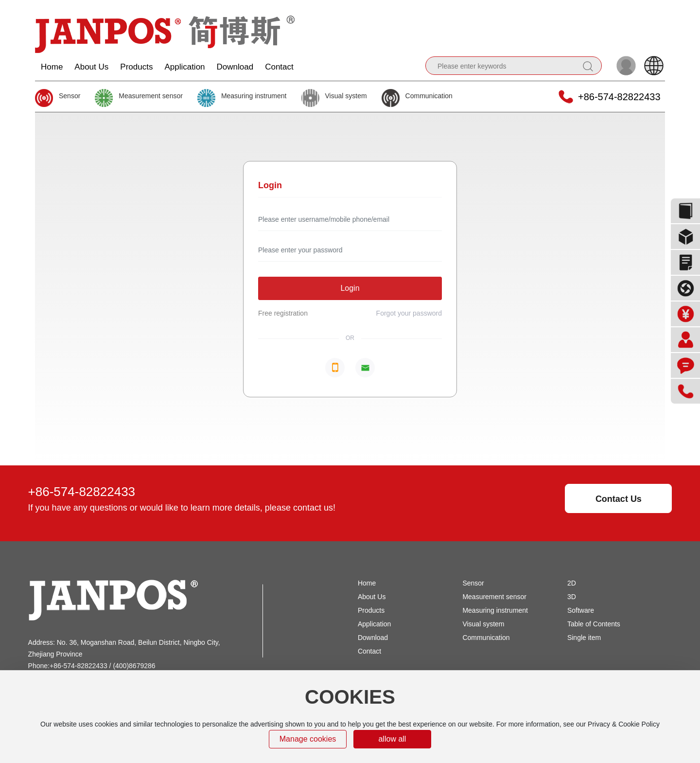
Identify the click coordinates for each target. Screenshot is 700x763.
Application (375, 624)
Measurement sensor (151, 96)
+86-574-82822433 (619, 97)
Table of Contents (594, 624)
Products (371, 610)
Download (373, 638)
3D (572, 597)
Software (581, 610)
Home (367, 583)
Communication (429, 96)
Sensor (70, 96)
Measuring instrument (254, 96)
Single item (584, 638)
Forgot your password (409, 313)
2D (572, 583)
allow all (392, 739)
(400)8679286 (134, 666)
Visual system (346, 96)
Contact (369, 651)
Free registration (283, 313)
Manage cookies (308, 739)
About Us (372, 597)
